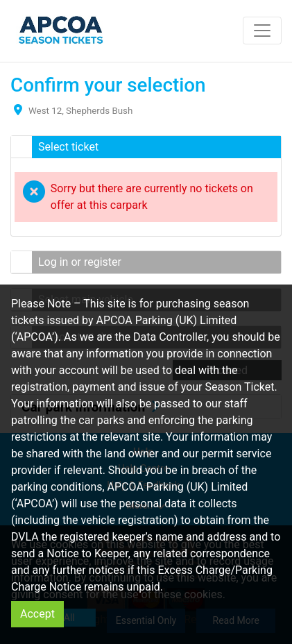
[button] (146, 147)
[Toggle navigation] (262, 31)
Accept (37, 614)
